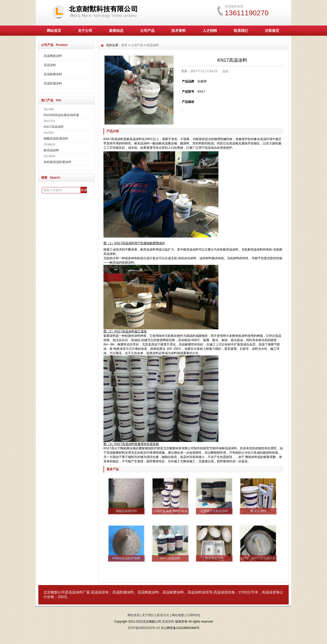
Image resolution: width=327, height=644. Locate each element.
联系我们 (241, 31)
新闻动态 (116, 31)
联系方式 (163, 615)
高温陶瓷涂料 (53, 56)
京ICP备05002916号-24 (144, 628)
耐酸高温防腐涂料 (56, 139)
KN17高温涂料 (54, 127)
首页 (124, 45)
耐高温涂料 (51, 150)
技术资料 (179, 31)
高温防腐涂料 (53, 83)
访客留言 (272, 31)
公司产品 (147, 31)
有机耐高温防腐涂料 (57, 162)
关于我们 (148, 615)
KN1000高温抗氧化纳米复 (61, 115)
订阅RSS (193, 615)
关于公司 (85, 31)
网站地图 (178, 615)
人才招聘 (210, 31)
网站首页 (54, 31)
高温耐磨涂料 (53, 74)
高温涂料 (50, 65)
